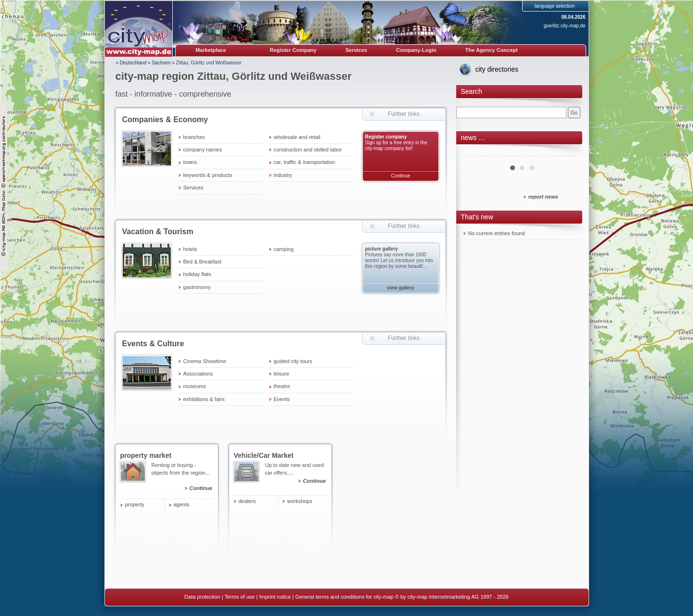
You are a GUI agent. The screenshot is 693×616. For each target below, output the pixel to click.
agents (182, 504)
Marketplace (211, 50)
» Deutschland (131, 63)
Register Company (293, 50)
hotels (190, 249)
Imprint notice (275, 597)
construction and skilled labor (308, 150)
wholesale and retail (297, 137)
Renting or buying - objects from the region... (183, 478)
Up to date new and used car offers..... (296, 474)
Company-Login (416, 50)
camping (284, 249)
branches (194, 137)
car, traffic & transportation (305, 162)
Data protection (202, 597)
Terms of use (239, 597)
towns (190, 162)
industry (283, 175)
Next (569, 152)
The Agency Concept (492, 50)
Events (282, 399)
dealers (247, 501)
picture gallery (382, 249)
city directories (497, 69)
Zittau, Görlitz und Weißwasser (209, 63)
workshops (300, 501)
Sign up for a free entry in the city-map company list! (396, 145)
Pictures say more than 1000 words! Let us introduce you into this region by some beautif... (399, 260)
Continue (400, 176)
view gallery (401, 288)
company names (203, 150)
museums (195, 386)
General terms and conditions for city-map (344, 597)
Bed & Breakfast (203, 262)
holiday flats (197, 274)
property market (146, 455)
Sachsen (161, 63)
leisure (282, 374)
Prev (476, 152)
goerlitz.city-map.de (565, 26)
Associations (198, 374)
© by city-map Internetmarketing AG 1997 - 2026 (452, 597)
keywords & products (208, 175)
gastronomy (197, 287)
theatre (282, 386)
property (135, 504)
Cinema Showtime (205, 361)
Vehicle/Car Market (264, 455)
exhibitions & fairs (204, 399)
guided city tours (293, 361)
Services (356, 50)
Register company (386, 137)
